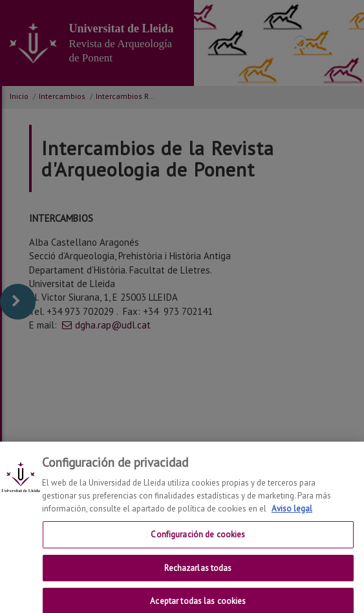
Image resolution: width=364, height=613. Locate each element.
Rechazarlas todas (198, 575)
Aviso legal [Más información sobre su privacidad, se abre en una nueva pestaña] (292, 516)
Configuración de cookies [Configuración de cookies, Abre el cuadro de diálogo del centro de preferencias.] (198, 542)
